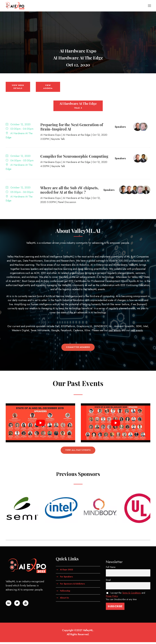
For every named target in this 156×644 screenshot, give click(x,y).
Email (108, 582)
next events (137, 332)
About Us (65, 600)
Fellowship (65, 593)
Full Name (111, 569)
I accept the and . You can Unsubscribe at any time (125, 598)
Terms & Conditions (131, 595)
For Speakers (66, 578)
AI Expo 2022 (67, 571)
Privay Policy (112, 598)
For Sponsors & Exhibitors (73, 586)
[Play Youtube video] (40, 425)
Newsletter (114, 564)
